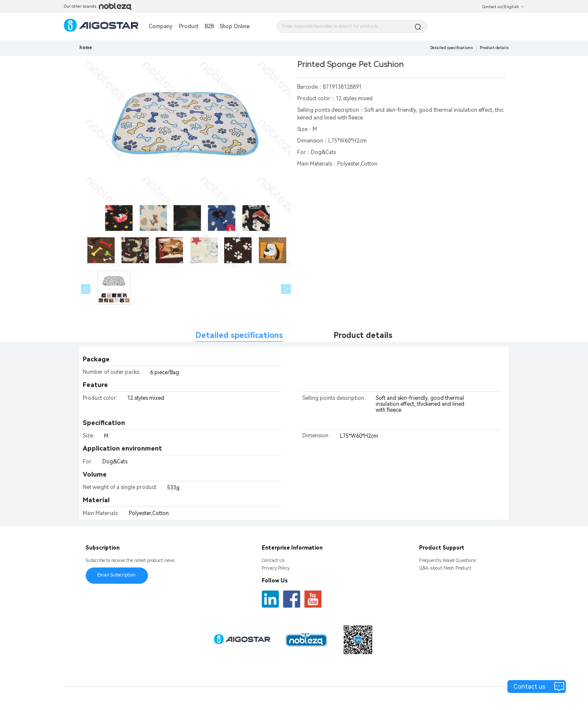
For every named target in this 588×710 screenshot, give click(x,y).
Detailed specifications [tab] (239, 335)
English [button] (514, 7)
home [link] (86, 48)
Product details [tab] (363, 335)
